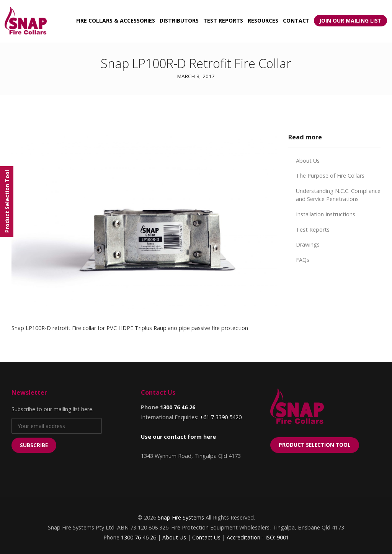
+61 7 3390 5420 (221, 417)
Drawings (308, 244)
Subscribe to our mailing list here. (52, 409)
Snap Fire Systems (181, 517)
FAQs (303, 260)
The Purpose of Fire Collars (330, 176)
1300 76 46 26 (178, 407)
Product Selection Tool (315, 445)
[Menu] (7, 202)
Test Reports (313, 230)
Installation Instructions (326, 214)
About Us (308, 161)
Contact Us (206, 537)
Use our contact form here (178, 437)
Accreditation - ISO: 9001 (258, 537)
